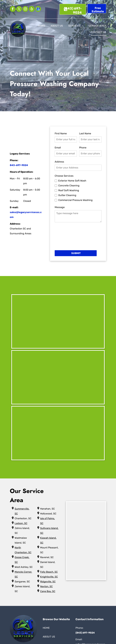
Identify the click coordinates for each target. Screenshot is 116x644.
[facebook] (13, 9)
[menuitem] (39, 26)
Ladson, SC (21, 523)
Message (60, 207)
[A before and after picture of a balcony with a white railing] (58, 377)
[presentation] (67, 236)
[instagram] (25, 9)
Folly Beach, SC (49, 572)
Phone (83, 148)
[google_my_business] (38, 9)
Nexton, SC (46, 586)
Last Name (85, 133)
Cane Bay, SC (48, 591)
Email (58, 148)
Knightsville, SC (49, 577)
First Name (61, 133)
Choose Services (64, 176)
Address (59, 162)
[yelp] (32, 9)
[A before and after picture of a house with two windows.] (58, 433)
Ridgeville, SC (48, 582)
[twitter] (19, 9)
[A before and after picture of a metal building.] (58, 321)
